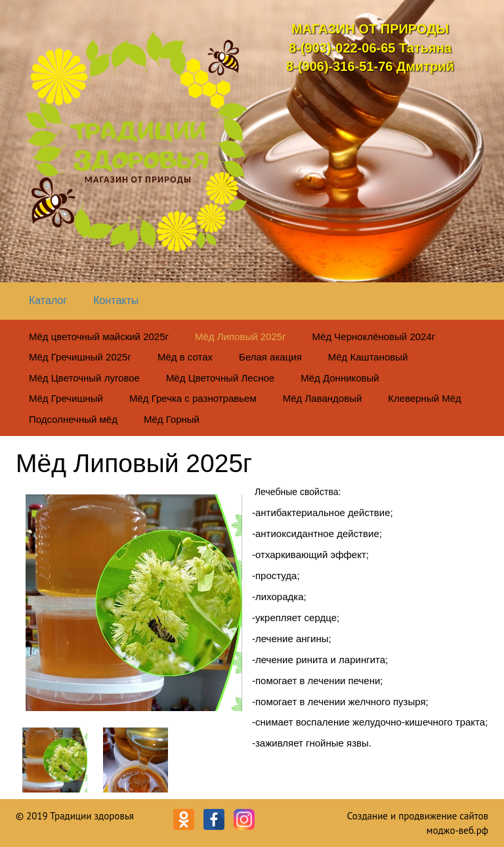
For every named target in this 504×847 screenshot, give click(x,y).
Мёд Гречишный (66, 398)
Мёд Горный (172, 419)
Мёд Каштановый (368, 357)
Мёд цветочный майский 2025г (99, 337)
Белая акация (270, 357)
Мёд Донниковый (340, 378)
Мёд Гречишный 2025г (80, 357)
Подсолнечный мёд (73, 419)
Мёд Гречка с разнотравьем (193, 398)
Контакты (116, 300)
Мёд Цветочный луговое (84, 378)
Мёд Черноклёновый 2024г (374, 337)
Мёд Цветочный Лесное (220, 378)
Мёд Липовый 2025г (241, 337)
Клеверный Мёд (425, 398)
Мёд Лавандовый (323, 398)
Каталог (48, 300)
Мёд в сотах (185, 357)
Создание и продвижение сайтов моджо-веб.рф (418, 823)
